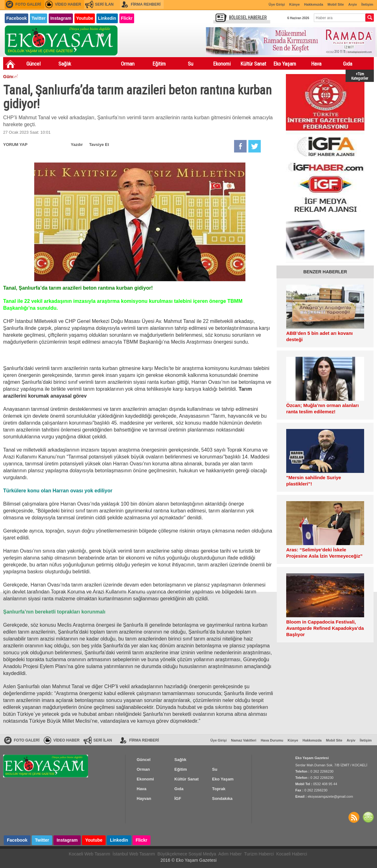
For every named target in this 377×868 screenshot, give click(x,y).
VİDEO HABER (68, 4)
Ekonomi (222, 64)
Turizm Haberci (259, 854)
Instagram (61, 18)
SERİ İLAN (104, 4)
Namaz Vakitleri (244, 740)
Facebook (16, 18)
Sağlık (65, 64)
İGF (82, 76)
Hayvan (50, 76)
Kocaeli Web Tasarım (90, 854)
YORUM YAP (15, 145)
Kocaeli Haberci (292, 854)
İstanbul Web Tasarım (134, 854)
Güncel (33, 64)
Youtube (85, 18)
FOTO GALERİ (28, 4)
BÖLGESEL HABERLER (248, 18)
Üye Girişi (277, 4)
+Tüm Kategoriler (360, 76)
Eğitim (159, 64)
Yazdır (77, 145)
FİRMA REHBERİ (146, 4)
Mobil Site (336, 4)
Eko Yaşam (285, 64)
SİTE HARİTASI (368, 817)
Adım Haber (230, 854)
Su (191, 64)
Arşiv (353, 4)
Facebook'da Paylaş (240, 146)
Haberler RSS (354, 817)
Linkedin (107, 18)
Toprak (19, 76)
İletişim (367, 4)
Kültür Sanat (253, 64)
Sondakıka (113, 76)
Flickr (127, 18)
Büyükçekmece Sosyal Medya (187, 854)
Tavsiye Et (99, 145)
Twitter (38, 18)
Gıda (348, 64)
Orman (128, 64)
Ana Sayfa (10, 64)
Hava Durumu (272, 740)
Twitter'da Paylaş (254, 146)
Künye (294, 4)
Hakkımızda (314, 4)
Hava (316, 64)
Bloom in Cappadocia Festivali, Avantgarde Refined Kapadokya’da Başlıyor (325, 628)
